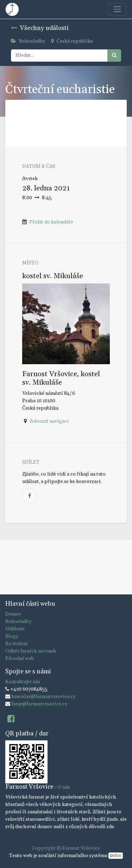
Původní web (20, 659)
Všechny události (40, 28)
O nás (64, 787)
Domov (13, 614)
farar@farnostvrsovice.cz (39, 704)
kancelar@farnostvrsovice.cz (43, 697)
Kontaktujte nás (23, 682)
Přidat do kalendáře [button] (51, 222)
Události (15, 629)
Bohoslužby (28, 41)
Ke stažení (17, 644)
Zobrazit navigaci (49, 421)
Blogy (12, 636)
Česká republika (72, 41)
